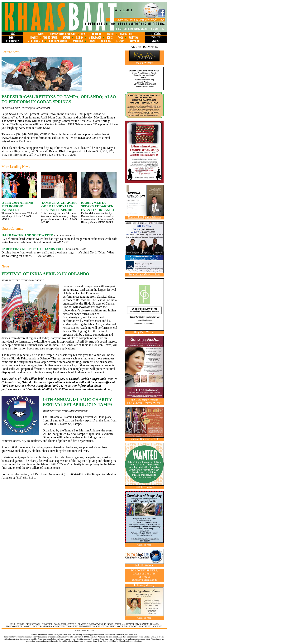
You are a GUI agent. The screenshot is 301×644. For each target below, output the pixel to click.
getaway (133, 626)
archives (157, 626)
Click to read (144, 545)
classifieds (145, 626)
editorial (120, 624)
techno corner (14, 626)
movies (27, 626)
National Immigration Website (144, 217)
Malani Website (144, 63)
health (130, 624)
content (72, 624)
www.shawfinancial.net (16, 138)
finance (154, 624)
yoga (68, 626)
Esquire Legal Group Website (144, 274)
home (12, 624)
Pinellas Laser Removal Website (144, 403)
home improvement (83, 626)
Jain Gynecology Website (144, 400)
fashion (37, 626)
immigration (142, 624)
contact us (60, 624)
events (21, 624)
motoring (122, 626)
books (61, 626)
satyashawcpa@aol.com (16, 141)
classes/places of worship (92, 624)
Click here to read (144, 487)
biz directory (33, 624)
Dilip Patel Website (144, 332)
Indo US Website (144, 565)
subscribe (47, 624)
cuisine (111, 626)
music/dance (49, 626)
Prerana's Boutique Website (144, 439)
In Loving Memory (144, 585)
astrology (100, 626)
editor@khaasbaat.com (36, 108)
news (110, 624)
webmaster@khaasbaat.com (126, 635)
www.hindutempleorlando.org (94, 389)
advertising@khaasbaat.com (94, 635)
